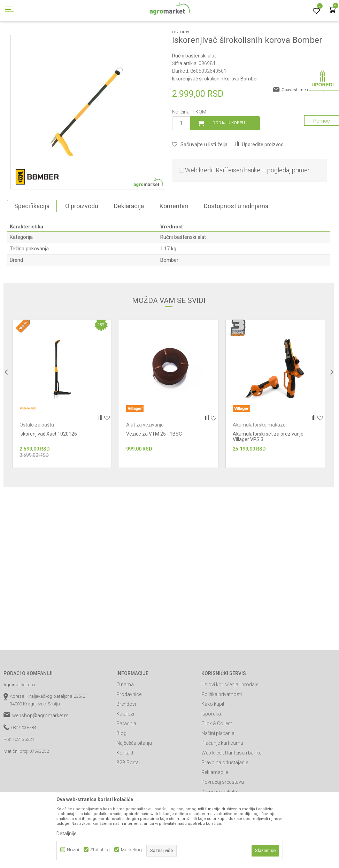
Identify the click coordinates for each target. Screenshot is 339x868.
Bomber (169, 291)
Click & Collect (217, 755)
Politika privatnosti (222, 726)
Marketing (131, 850)
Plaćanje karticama (222, 774)
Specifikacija (32, 237)
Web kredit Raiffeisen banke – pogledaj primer (247, 201)
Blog (121, 765)
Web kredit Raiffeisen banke (231, 784)
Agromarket (15, 39)
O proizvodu (82, 237)
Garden (61, 39)
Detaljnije (67, 834)
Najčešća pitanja (134, 774)
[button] (200, 176)
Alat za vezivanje (145, 456)
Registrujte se (286, 7)
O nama (125, 716)
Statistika (100, 850)
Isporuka (211, 745)
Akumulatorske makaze (259, 456)
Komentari (174, 237)
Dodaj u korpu (229, 154)
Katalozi (125, 745)
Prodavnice (129, 726)
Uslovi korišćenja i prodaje (230, 716)
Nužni (73, 850)
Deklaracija (129, 237)
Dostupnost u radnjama (236, 237)
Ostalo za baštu (37, 456)
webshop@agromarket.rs (40, 747)
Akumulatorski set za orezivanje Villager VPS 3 (268, 468)
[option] (62, 425)
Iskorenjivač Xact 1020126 (48, 465)
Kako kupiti (213, 735)
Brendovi (126, 735)
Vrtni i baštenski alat (93, 39)
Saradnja (126, 755)
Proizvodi (40, 39)
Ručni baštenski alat (137, 39)
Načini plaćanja (218, 765)
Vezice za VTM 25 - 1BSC (154, 465)
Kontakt (125, 784)
